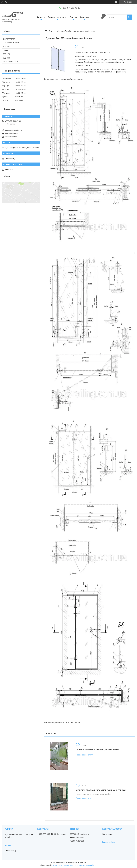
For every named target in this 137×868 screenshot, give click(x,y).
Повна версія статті (85, 755)
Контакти (85, 17)
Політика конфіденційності (86, 865)
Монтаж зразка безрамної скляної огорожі (101, 790)
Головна (41, 17)
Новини (7, 47)
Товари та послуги (57, 17)
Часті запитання (11, 62)
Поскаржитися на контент (62, 865)
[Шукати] (129, 17)
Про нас (74, 17)
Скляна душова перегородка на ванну (98, 750)
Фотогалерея (9, 39)
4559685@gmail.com (13, 130)
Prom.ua (82, 863)
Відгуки (6, 58)
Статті (52, 31)
